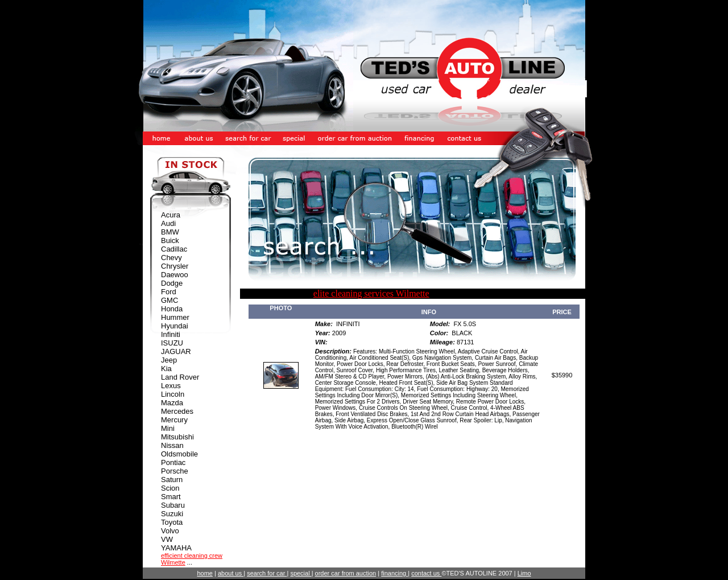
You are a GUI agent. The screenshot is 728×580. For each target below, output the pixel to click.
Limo (524, 573)
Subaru (173, 505)
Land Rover (180, 377)
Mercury (174, 420)
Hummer (175, 317)
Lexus (171, 386)
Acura (171, 215)
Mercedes (177, 411)
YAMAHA (176, 548)
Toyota (172, 522)
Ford (169, 292)
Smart (171, 497)
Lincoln (173, 394)
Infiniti (171, 334)
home (205, 573)
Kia (166, 369)
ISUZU (172, 343)
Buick (170, 240)
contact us (426, 573)
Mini (168, 428)
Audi (168, 223)
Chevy (171, 258)
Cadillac (174, 249)
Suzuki (172, 514)
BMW (170, 232)
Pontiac (173, 462)
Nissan (172, 445)
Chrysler (175, 266)
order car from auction (346, 573)
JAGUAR (176, 351)
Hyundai (175, 326)
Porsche (175, 471)
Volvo (170, 531)
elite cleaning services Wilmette (371, 293)
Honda (172, 309)
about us (231, 573)
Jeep (169, 360)
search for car (267, 573)
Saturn (172, 480)
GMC (169, 300)
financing (394, 573)
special (301, 573)
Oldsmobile (179, 454)
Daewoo (175, 275)
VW (167, 539)
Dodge (172, 283)
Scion (170, 488)
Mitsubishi (177, 437)
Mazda (172, 403)
